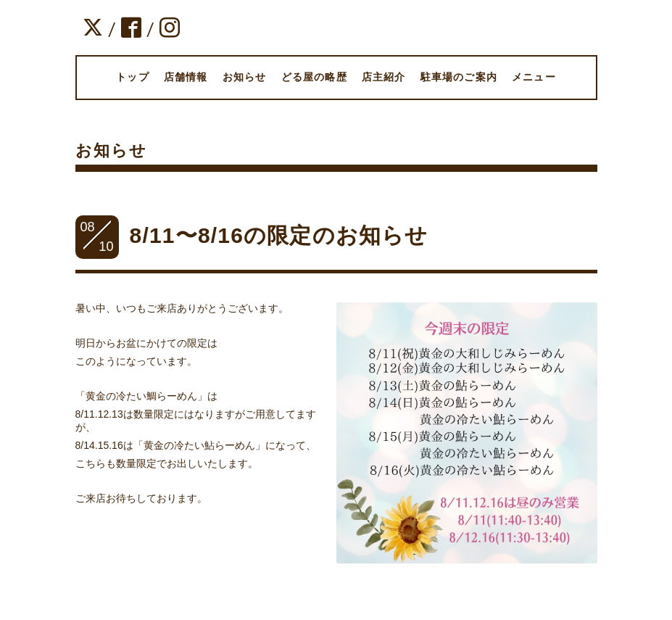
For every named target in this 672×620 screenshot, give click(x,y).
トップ (133, 77)
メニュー (534, 77)
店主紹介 (384, 77)
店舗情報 (186, 77)
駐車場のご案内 (459, 77)
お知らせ (245, 77)
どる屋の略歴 (314, 77)
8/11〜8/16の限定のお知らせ (279, 235)
